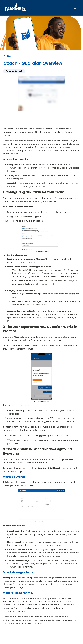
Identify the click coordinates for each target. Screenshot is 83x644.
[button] (75, 8)
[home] (16, 8)
